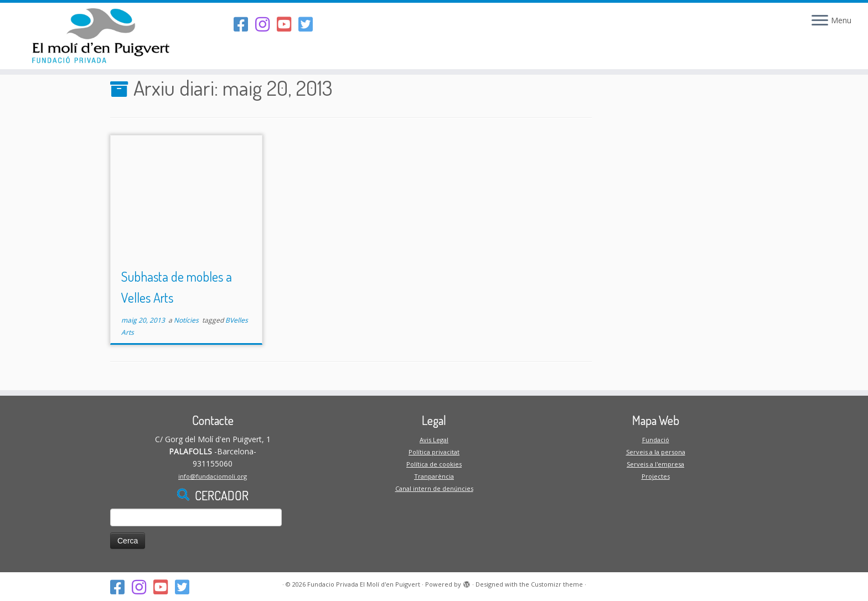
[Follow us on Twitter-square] (309, 24)
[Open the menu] (820, 21)
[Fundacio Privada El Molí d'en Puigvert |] (100, 36)
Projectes (656, 476)
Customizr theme (557, 584)
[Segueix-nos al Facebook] (244, 24)
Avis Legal (434, 440)
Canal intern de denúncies (434, 488)
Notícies (187, 320)
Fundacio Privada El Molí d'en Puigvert (364, 584)
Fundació (656, 440)
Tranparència (434, 476)
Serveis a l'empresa (655, 464)
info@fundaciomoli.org (213, 476)
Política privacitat (434, 452)
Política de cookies (434, 464)
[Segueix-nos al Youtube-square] (288, 24)
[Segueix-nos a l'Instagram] (266, 24)
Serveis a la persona (656, 452)
